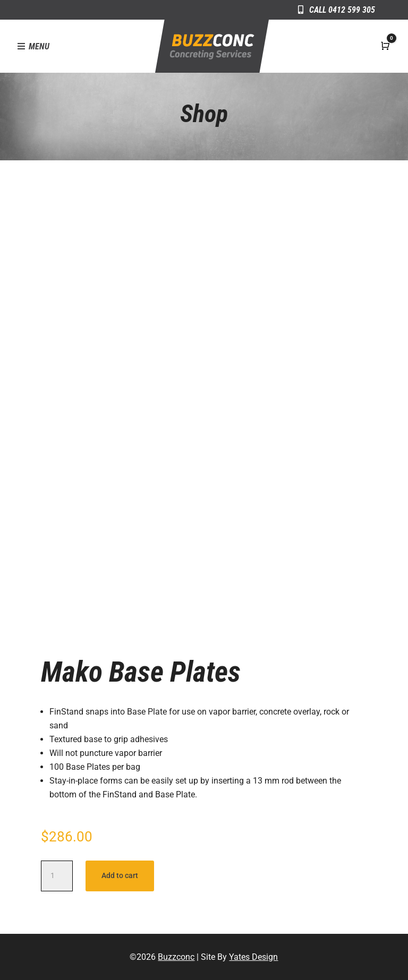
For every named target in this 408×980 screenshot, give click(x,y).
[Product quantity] (57, 876)
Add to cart (120, 875)
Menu (39, 46)
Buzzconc (176, 957)
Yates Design (253, 957)
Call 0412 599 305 (342, 10)
